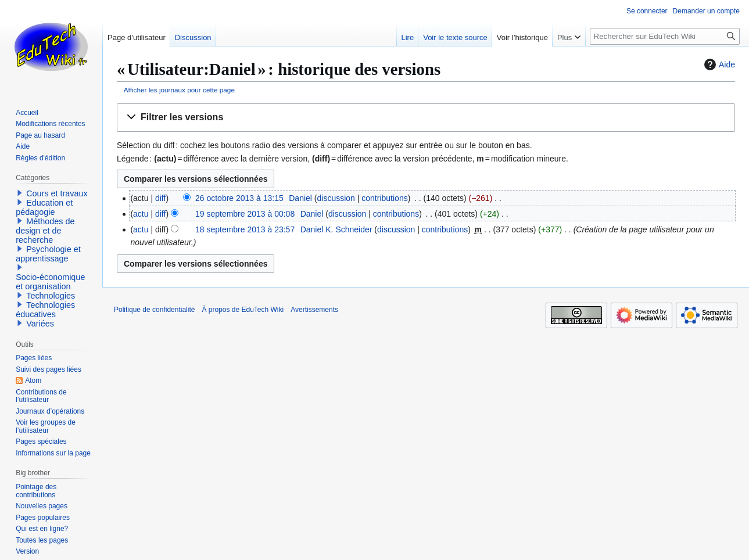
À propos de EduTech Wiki (243, 310)
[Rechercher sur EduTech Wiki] (665, 36)
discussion (336, 198)
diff (160, 198)
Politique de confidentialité (154, 310)
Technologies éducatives (45, 310)
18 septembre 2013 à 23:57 (245, 229)
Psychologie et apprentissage (48, 254)
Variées (40, 324)
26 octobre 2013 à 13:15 (239, 198)
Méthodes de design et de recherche (45, 231)
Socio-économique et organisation (50, 282)
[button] (426, 118)
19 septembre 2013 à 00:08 (245, 214)
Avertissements (314, 310)
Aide (718, 64)
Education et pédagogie (44, 207)
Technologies (51, 296)
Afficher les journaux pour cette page (179, 90)
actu (141, 214)
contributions (384, 198)
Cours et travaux (57, 193)
